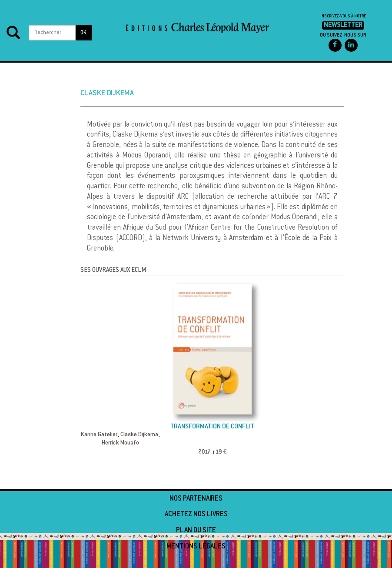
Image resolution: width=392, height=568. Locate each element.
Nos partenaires (196, 499)
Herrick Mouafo (120, 443)
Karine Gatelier (99, 435)
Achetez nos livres (196, 515)
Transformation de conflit (212, 427)
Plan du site (196, 531)
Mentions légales (196, 547)
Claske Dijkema (139, 435)
